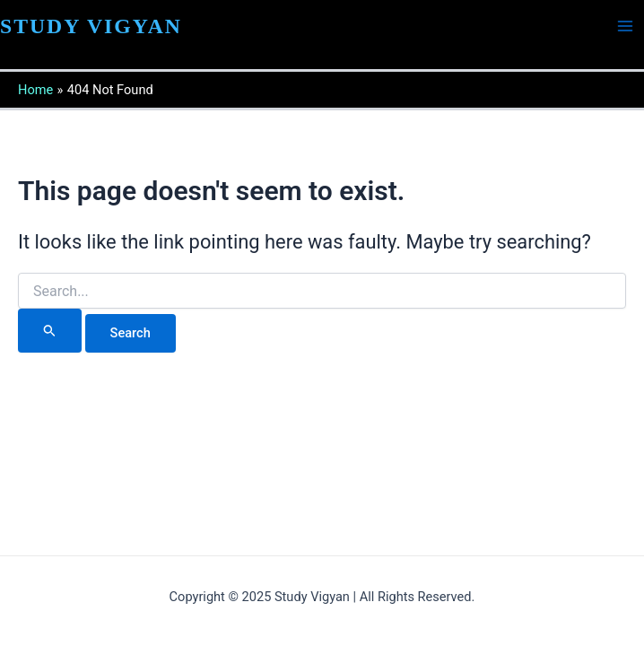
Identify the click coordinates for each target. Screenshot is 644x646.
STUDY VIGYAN (91, 26)
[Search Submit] (50, 330)
